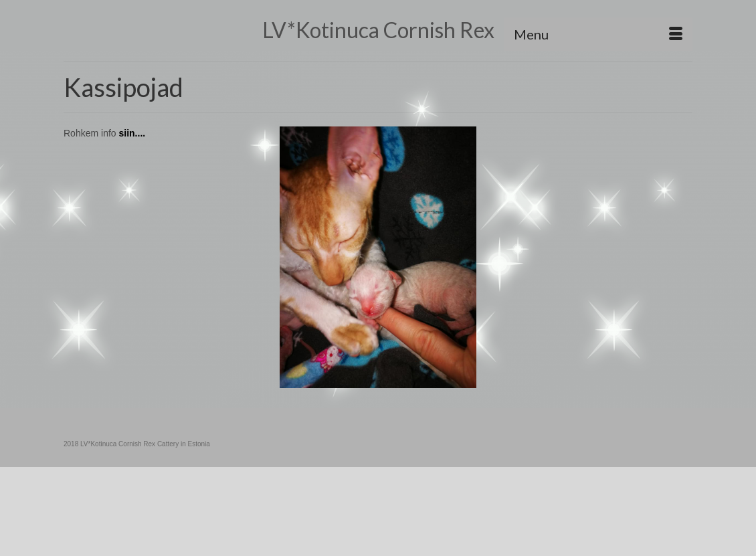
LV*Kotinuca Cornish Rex (378, 30)
